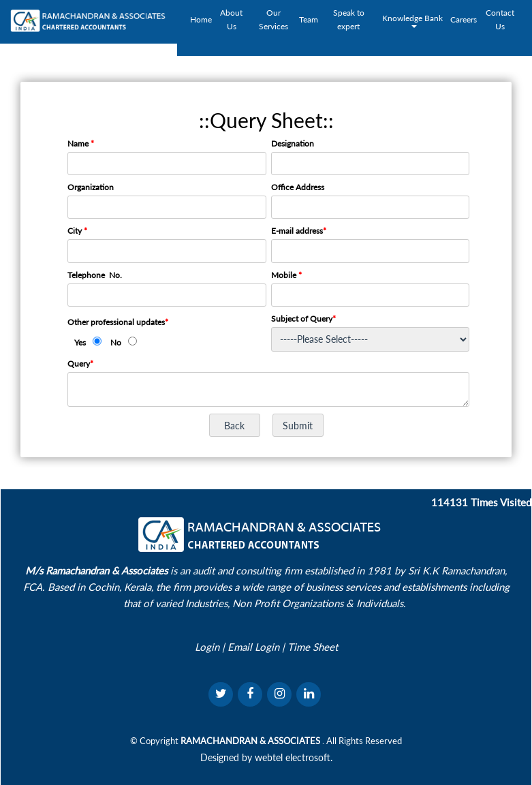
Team (309, 19)
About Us (231, 19)
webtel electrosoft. (294, 757)
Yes (80, 342)
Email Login (253, 647)
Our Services (273, 19)
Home (201, 19)
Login (207, 647)
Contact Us (500, 19)
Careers (464, 19)
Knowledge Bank (413, 20)
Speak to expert (349, 19)
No (116, 342)
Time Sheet (313, 647)
